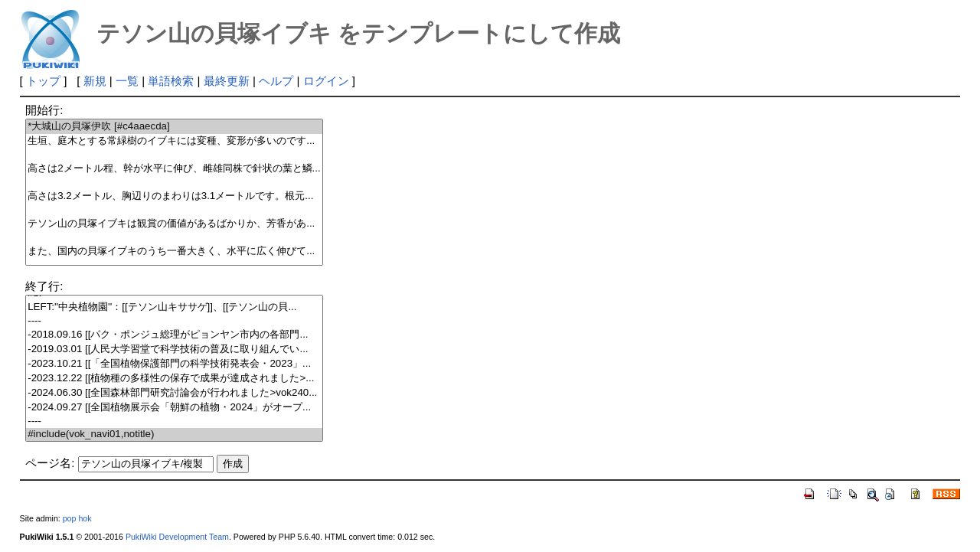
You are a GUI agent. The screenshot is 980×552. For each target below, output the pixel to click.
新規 (95, 81)
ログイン (326, 81)
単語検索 (171, 81)
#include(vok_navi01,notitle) (174, 434)
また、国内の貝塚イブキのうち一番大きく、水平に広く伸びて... (174, 252)
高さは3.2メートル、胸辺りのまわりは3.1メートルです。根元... (174, 196)
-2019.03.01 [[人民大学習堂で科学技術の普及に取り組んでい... (174, 349)
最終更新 (227, 81)
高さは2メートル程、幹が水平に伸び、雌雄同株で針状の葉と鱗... (174, 169)
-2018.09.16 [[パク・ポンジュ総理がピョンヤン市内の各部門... (174, 335)
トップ (43, 81)
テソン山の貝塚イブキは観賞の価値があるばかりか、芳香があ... (174, 224)
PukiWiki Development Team (177, 537)
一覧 (127, 81)
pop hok (77, 518)
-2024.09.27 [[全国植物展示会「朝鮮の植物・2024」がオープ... (174, 408)
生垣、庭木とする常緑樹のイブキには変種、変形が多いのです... (174, 141)
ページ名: (50, 463)
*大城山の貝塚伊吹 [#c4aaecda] (174, 127)
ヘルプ (276, 81)
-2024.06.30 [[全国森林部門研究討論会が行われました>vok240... (174, 393)
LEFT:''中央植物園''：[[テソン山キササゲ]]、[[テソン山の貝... (174, 307)
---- (174, 321)
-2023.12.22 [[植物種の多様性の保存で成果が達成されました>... (174, 379)
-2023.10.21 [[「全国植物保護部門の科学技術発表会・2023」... (174, 364)
